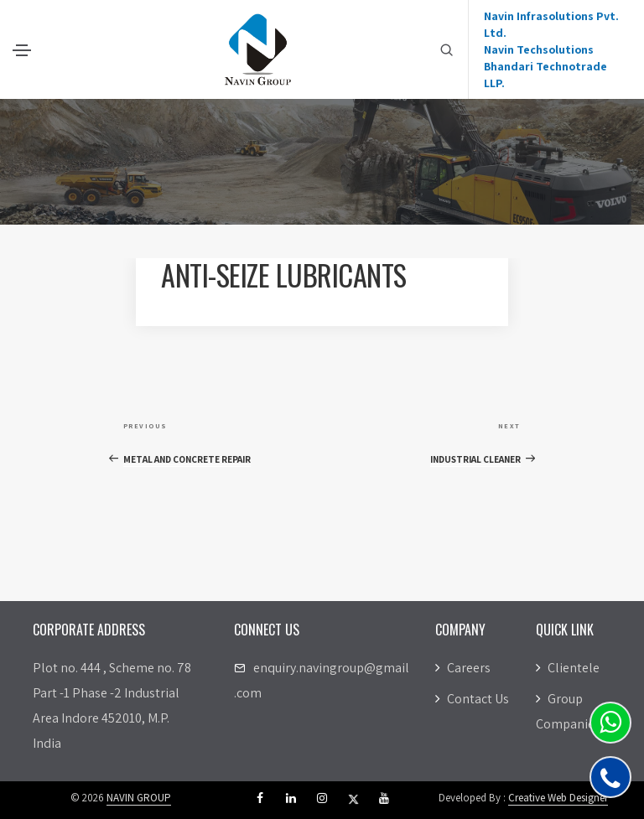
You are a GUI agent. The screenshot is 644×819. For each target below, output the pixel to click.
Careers (463, 668)
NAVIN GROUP (139, 798)
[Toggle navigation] (22, 50)
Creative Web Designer (558, 798)
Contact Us (472, 699)
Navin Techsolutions (539, 49)
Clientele (568, 668)
